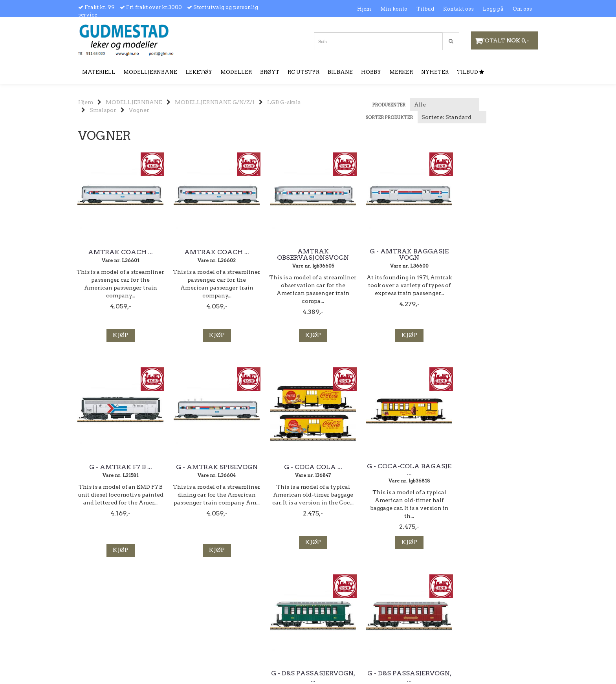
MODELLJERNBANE (134, 102)
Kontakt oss (458, 9)
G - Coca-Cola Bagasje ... (190, 469)
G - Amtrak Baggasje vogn (347, 255)
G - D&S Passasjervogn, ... (269, 469)
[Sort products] (452, 117)
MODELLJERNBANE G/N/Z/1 (215, 102)
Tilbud (425, 9)
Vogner (139, 110)
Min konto (394, 9)
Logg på (493, 9)
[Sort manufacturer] (445, 105)
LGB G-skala (284, 102)
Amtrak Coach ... (112, 252)
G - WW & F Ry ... (505, 467)
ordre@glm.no (97, 651)
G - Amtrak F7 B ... (426, 252)
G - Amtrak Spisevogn (505, 255)
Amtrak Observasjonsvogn (269, 258)
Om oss (522, 9)
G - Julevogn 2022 (426, 467)
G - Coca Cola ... (112, 467)
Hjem (364, 9)
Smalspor (103, 110)
